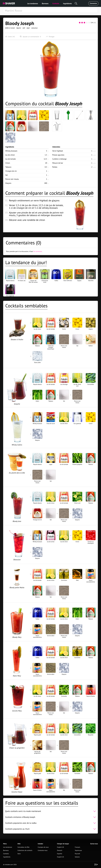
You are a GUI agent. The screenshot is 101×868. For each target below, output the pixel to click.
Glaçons (8, 183)
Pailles (55, 167)
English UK (61, 847)
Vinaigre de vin (11, 171)
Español (60, 854)
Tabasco (8, 167)
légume (19, 28)
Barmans (45, 3)
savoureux (34, 28)
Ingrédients (67, 3)
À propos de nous (43, 847)
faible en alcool (10, 28)
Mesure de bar (58, 163)
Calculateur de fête (23, 847)
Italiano (77, 857)
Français (77, 847)
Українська (78, 850)
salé (24, 28)
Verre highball (58, 151)
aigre (28, 28)
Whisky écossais (11, 151)
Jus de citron (10, 155)
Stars (19, 854)
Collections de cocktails (25, 850)
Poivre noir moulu (12, 179)
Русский (77, 854)
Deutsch (60, 850)
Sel (7, 175)
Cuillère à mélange (59, 159)
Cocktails (56, 3)
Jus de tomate (11, 159)
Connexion (93, 3)
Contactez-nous (43, 850)
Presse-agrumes (58, 155)
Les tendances (33, 3)
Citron (8, 163)
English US (61, 857)
